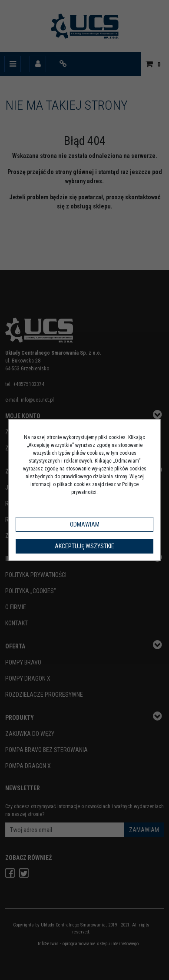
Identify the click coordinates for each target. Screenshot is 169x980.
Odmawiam (85, 524)
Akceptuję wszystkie (84, 546)
